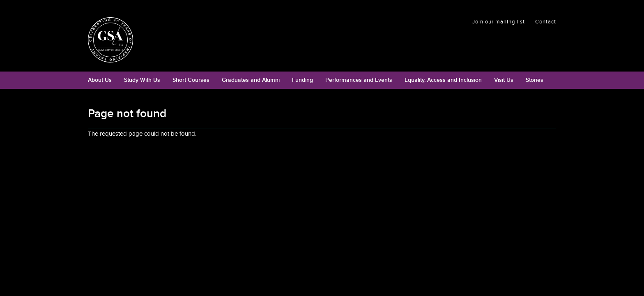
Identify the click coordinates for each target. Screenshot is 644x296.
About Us (100, 80)
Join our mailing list (499, 22)
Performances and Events (359, 80)
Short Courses (191, 80)
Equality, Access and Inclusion (443, 80)
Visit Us (504, 80)
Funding (302, 80)
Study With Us (142, 80)
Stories (535, 80)
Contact (546, 22)
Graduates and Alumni (251, 80)
